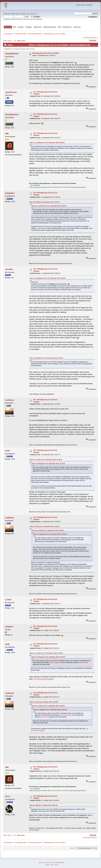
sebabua (9, 627)
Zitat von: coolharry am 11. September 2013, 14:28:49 (46, 653)
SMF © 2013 (50, 863)
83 (15, 41)
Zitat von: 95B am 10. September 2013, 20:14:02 (44, 202)
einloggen (23, 14)
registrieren (33, 14)
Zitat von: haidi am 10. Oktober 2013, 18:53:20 (44, 702)
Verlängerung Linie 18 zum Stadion (46, 53)
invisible (9, 269)
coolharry (9, 400)
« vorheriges (86, 38)
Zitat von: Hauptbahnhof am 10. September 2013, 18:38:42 (48, 278)
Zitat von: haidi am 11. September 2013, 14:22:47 (45, 526)
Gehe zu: (73, 848)
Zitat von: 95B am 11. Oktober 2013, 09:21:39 (44, 805)
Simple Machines (59, 863)
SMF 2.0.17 (42, 863)
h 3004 (8, 600)
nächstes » (94, 38)
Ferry (7, 796)
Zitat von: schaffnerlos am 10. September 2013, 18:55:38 (47, 143)
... (14, 41)
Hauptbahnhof (12, 53)
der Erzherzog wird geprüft (44, 679)
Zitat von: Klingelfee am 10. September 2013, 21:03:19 (46, 358)
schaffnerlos (11, 92)
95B (7, 134)
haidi (7, 451)
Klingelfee (10, 193)
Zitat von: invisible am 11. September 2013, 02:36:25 (46, 460)
